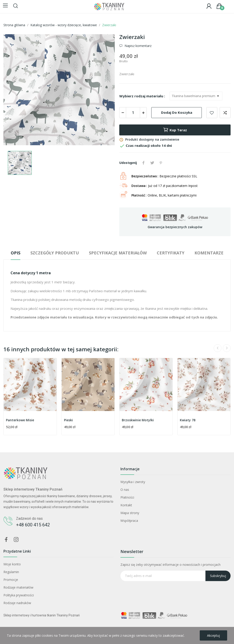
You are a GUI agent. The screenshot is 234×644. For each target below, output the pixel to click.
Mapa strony (130, 513)
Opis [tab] (16, 253)
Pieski (68, 420)
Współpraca (129, 521)
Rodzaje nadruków (17, 603)
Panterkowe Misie (20, 420)
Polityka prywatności (19, 595)
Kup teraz (175, 130)
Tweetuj (152, 163)
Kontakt (126, 505)
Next (227, 348)
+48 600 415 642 (33, 525)
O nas (125, 490)
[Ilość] (133, 113)
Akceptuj (213, 635)
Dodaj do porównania (225, 113)
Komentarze (209, 253)
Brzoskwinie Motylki (138, 420)
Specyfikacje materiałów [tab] (118, 253)
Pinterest (161, 163)
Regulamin (11, 572)
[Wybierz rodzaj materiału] (196, 96)
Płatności (127, 497)
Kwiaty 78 (188, 420)
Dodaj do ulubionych (212, 113)
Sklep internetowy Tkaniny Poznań (33, 489)
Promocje (11, 580)
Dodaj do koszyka (177, 112)
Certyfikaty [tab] (171, 253)
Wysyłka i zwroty (133, 482)
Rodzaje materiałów (18, 587)
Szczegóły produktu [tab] (55, 253)
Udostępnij (144, 163)
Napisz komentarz (138, 46)
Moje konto (12, 564)
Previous (218, 348)
